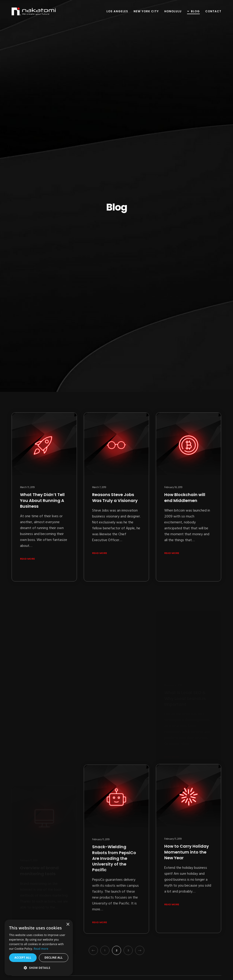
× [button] (68, 925)
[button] (39, 968)
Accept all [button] (23, 958)
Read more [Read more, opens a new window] (41, 949)
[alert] (39, 948)
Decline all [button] (54, 958)
